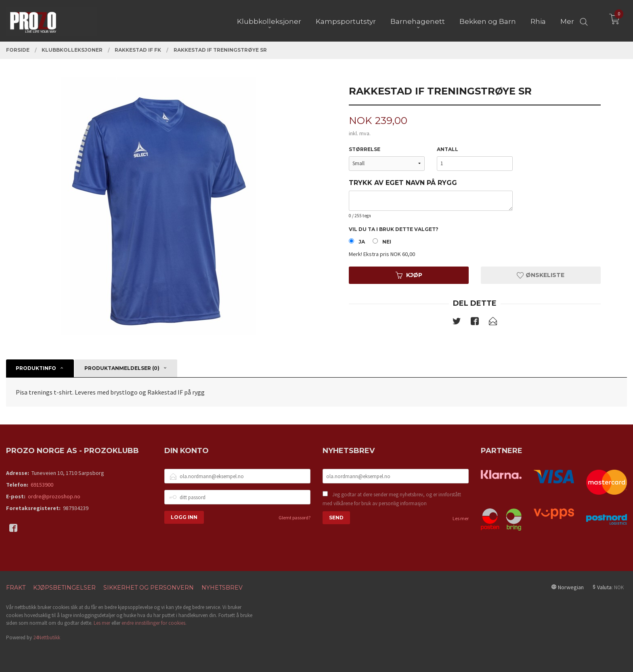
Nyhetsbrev (222, 588)
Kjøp (409, 275)
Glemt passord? (294, 518)
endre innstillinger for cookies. (154, 623)
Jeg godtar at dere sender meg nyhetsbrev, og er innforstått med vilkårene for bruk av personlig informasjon (392, 499)
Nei (387, 242)
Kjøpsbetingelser (64, 588)
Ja (362, 242)
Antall (448, 149)
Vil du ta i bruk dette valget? (394, 229)
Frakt (16, 588)
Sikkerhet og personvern (149, 588)
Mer (567, 21)
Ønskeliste (541, 275)
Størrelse (365, 149)
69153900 (42, 485)
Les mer (461, 518)
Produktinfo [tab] (36, 368)
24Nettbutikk (47, 637)
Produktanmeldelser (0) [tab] (122, 368)
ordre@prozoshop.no (54, 496)
